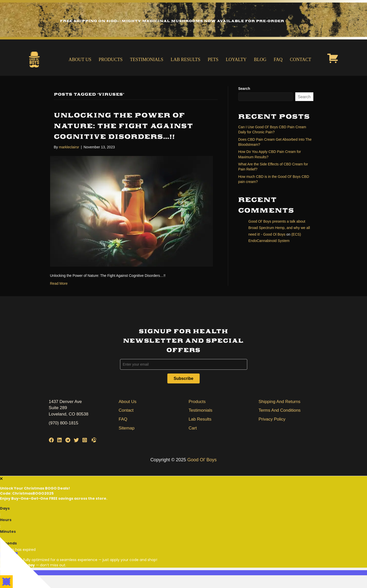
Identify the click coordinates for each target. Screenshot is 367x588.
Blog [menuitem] (260, 60)
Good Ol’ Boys (202, 460)
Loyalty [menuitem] (236, 60)
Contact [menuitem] (301, 60)
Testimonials (201, 410)
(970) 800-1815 (64, 423)
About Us (128, 402)
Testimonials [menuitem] (147, 60)
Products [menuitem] (111, 60)
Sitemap (127, 428)
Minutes (8, 532)
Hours (6, 520)
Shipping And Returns (280, 402)
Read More (59, 283)
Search (244, 89)
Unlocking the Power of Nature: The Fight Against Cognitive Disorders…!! (124, 126)
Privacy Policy (272, 419)
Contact (126, 410)
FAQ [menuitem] (278, 60)
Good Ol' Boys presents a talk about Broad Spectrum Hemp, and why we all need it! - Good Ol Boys (279, 228)
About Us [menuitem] (80, 60)
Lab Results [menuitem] (186, 60)
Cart (193, 428)
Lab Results (200, 419)
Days (5, 508)
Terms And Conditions (280, 410)
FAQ (123, 419)
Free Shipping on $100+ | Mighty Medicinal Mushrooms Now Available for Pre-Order (172, 21)
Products (197, 402)
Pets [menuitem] (213, 60)
